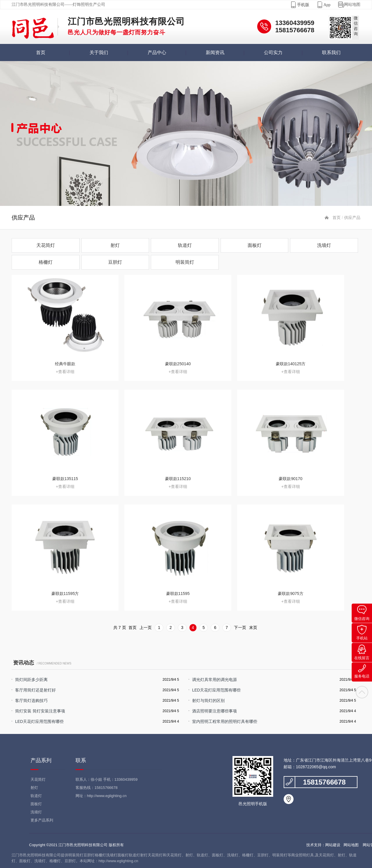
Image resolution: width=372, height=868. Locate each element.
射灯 (115, 245)
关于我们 (99, 52)
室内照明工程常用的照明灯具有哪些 (225, 721)
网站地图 (345, 5)
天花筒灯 (46, 245)
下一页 (240, 628)
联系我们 (331, 52)
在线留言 (362, 652)
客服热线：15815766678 (97, 788)
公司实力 (273, 52)
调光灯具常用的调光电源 (214, 680)
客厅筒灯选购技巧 (31, 701)
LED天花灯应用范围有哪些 (216, 690)
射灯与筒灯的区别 (208, 701)
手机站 (362, 633)
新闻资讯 (215, 52)
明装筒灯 (185, 262)
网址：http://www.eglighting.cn (101, 796)
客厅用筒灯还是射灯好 (35, 690)
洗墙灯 (324, 245)
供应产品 (352, 218)
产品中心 (157, 52)
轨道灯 (185, 245)
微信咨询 (362, 613)
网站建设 (333, 845)
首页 (41, 52)
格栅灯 (46, 262)
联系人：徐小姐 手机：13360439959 (107, 779)
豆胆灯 (115, 262)
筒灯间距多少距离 (31, 680)
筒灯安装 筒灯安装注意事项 (40, 711)
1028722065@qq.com (316, 767)
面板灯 (255, 245)
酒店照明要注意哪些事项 (214, 711)
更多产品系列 (42, 820)
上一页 (146, 628)
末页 (253, 628)
